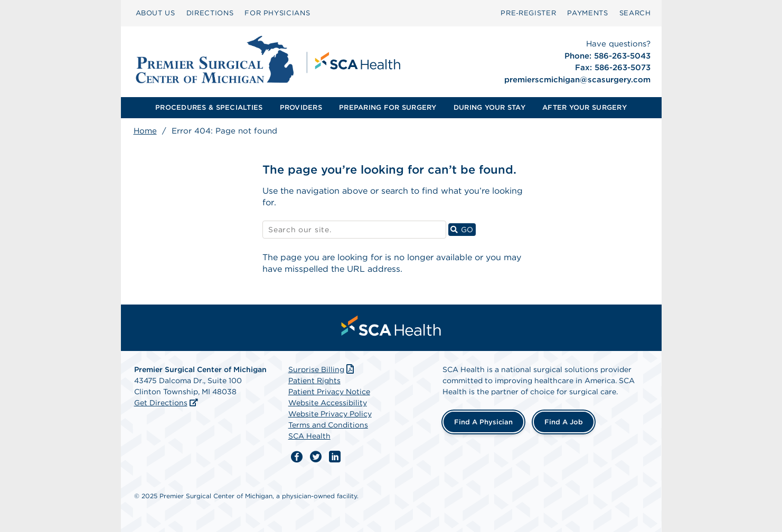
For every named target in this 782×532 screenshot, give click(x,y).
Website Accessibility (328, 403)
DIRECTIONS (210, 13)
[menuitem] (156, 13)
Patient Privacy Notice (329, 392)
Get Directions (161, 403)
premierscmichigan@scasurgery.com (577, 80)
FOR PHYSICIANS (277, 13)
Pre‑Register (528, 13)
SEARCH (635, 13)
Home (145, 131)
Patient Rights (314, 381)
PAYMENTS (587, 13)
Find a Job (564, 422)
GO (463, 229)
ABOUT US (156, 13)
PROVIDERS (301, 107)
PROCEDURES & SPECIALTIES (209, 107)
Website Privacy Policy (330, 414)
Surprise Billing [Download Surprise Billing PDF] (322, 369)
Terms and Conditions (328, 425)
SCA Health (309, 436)
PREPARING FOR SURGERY (388, 107)
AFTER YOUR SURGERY (585, 107)
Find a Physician (483, 422)
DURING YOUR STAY (489, 107)
